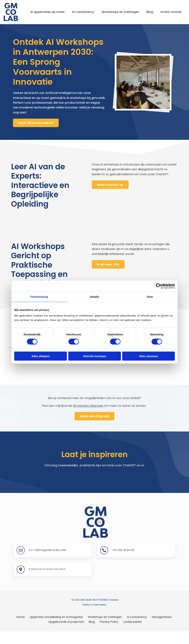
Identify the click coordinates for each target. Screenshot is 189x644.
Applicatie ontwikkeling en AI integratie (56, 629)
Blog (153, 8)
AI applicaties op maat (46, 8)
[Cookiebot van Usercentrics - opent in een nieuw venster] (159, 286)
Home (21, 629)
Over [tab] (150, 297)
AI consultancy (83, 8)
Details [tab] (94, 297)
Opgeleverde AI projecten (68, 634)
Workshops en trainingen (122, 8)
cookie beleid (132, 634)
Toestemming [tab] (39, 297)
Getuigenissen (161, 629)
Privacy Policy (109, 634)
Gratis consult (40, 25)
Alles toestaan (149, 356)
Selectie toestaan (95, 356)
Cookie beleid (99, 617)
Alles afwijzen (40, 356)
